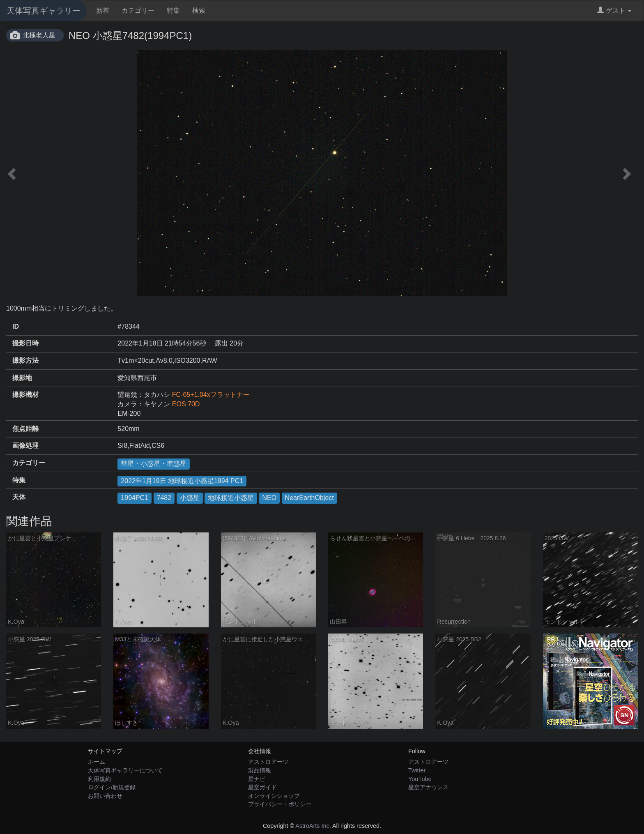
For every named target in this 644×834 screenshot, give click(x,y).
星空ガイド (262, 787)
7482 (164, 498)
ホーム (97, 762)
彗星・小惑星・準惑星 (154, 464)
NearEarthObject (309, 498)
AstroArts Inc (312, 826)
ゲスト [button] (614, 10)
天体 (19, 497)
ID (16, 326)
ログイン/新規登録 (112, 787)
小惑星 (190, 498)
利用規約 (99, 779)
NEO (269, 498)
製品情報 (260, 770)
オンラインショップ (274, 796)
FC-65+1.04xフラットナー (211, 395)
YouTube (420, 779)
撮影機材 (25, 395)
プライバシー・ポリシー (280, 804)
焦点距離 (25, 429)
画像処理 (25, 446)
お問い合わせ (105, 796)
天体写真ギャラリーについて (125, 770)
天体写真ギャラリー (44, 11)
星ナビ (257, 779)
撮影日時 (25, 343)
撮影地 (22, 378)
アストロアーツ (268, 762)
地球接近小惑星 (231, 498)
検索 (199, 10)
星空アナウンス (428, 787)
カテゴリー (138, 10)
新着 (103, 10)
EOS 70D (186, 404)
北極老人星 (39, 35)
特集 (173, 10)
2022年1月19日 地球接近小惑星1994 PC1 (182, 481)
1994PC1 (135, 498)
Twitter (417, 770)
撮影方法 (25, 361)
